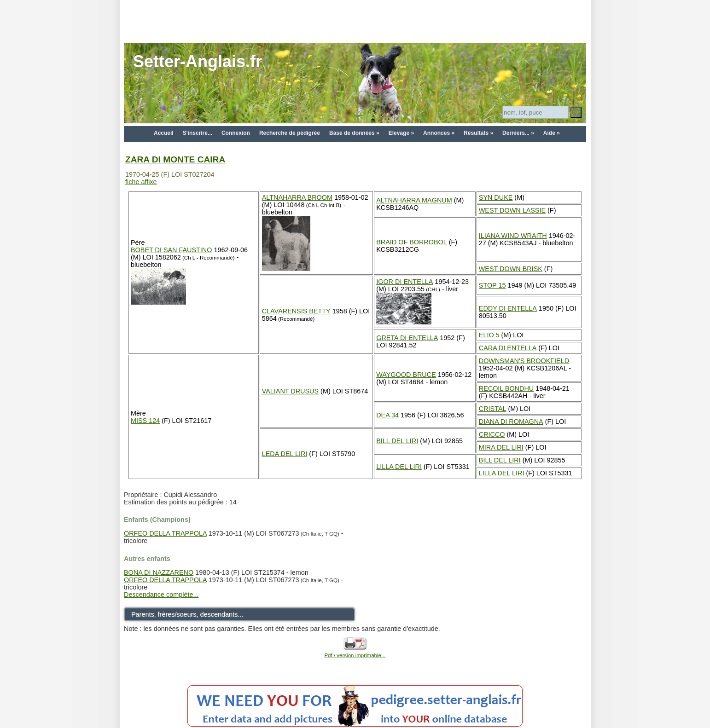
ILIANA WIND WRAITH (513, 236)
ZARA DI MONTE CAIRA (175, 159)
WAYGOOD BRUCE (406, 375)
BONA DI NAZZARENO (159, 572)
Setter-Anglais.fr (198, 61)
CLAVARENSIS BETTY (296, 311)
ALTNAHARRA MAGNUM (414, 200)
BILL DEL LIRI (397, 441)
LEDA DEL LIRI (285, 454)
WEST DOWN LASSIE (512, 210)
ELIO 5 (489, 335)
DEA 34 (387, 415)
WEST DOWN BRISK (511, 269)
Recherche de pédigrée (290, 133)
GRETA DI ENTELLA (407, 338)
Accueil (164, 133)
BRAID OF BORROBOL (412, 242)
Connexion (236, 133)
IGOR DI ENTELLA (404, 282)
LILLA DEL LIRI (399, 467)
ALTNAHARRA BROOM (297, 197)
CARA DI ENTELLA (508, 348)
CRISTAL (493, 409)
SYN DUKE (496, 197)
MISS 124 (145, 421)
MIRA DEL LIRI (501, 447)
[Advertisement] (355, 21)
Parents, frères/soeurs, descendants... (187, 614)
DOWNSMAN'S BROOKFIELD (524, 361)
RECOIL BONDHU (506, 388)
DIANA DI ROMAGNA (511, 422)
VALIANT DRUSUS (290, 391)
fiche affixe (141, 182)
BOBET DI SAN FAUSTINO (171, 250)
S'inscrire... (198, 133)
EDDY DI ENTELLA (508, 308)
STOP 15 (492, 285)
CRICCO (492, 434)
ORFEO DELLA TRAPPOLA (165, 533)
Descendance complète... (161, 595)
